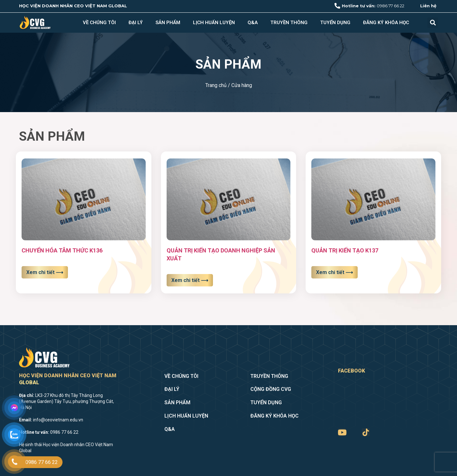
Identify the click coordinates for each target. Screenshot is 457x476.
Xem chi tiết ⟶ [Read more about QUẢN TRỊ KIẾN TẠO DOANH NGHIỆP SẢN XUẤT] (190, 280)
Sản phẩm (168, 23)
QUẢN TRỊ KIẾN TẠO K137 (345, 250)
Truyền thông (289, 23)
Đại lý (136, 23)
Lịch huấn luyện (214, 23)
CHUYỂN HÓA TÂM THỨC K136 (62, 250)
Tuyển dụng (335, 23)
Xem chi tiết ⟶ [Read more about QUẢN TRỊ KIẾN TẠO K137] (334, 272)
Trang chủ (216, 85)
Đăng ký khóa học (386, 23)
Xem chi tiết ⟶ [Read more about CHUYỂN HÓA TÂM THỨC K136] (45, 272)
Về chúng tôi (99, 23)
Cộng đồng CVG (271, 389)
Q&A (253, 23)
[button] (433, 23)
